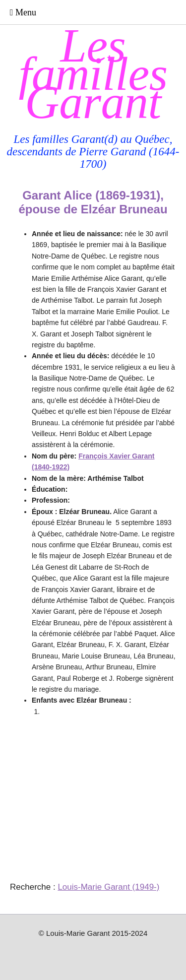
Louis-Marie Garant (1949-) (108, 887)
